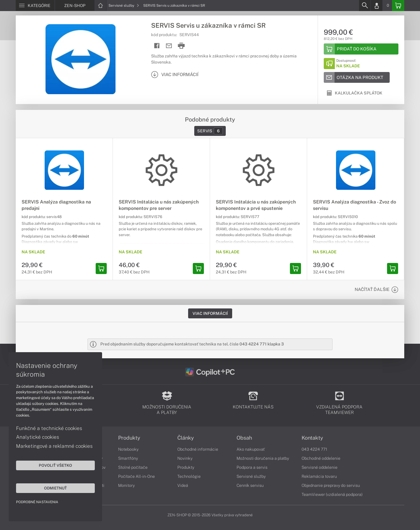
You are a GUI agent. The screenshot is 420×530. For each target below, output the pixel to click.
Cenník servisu (250, 485)
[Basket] (398, 6)
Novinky (185, 458)
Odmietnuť (55, 488)
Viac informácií (210, 313)
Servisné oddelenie (320, 467)
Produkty (129, 438)
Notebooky (128, 449)
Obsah (244, 438)
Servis (210, 131)
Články (186, 438)
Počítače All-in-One (136, 476)
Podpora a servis (252, 467)
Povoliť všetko (55, 465)
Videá (183, 485)
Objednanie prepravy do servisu (331, 485)
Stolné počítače (133, 467)
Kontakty (312, 438)
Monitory (126, 485)
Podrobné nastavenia (37, 502)
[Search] (365, 6)
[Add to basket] (361, 49)
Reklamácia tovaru (319, 476)
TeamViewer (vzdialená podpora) (332, 494)
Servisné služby (124, 6)
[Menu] (35, 6)
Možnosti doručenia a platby (263, 458)
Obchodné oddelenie (321, 458)
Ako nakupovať (251, 449)
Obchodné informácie (198, 449)
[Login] (377, 6)
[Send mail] (169, 46)
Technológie (189, 476)
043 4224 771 (314, 449)
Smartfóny (128, 458)
